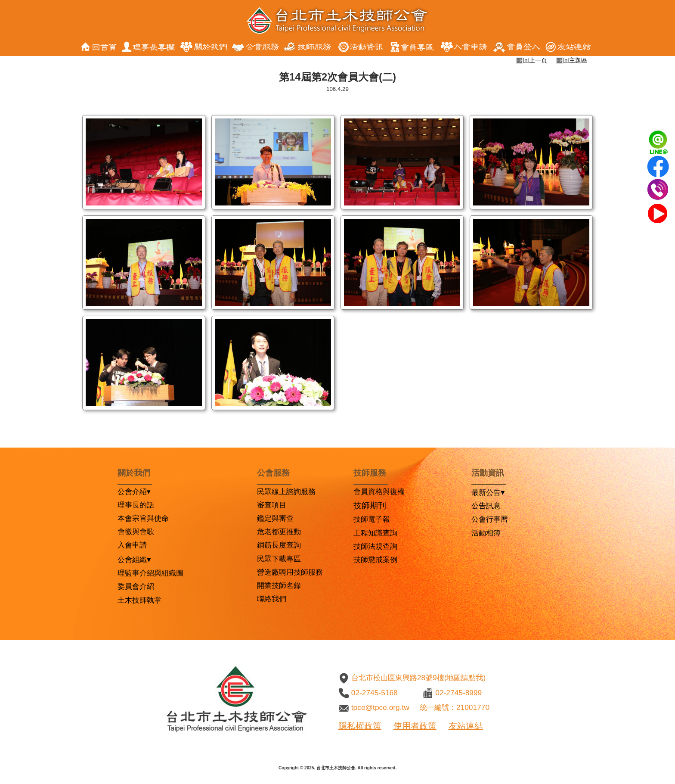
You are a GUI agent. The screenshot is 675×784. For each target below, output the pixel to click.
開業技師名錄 (279, 585)
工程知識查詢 (375, 533)
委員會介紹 (136, 586)
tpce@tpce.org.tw (380, 707)
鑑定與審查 (275, 518)
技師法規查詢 (375, 546)
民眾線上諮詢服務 (286, 492)
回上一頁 (535, 60)
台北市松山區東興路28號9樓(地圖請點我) (418, 678)
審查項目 (272, 505)
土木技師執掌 (139, 600)
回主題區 (575, 60)
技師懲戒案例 (375, 560)
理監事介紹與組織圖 (150, 573)
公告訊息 (486, 506)
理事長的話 (136, 505)
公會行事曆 (490, 519)
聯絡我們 (272, 599)
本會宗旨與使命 (143, 518)
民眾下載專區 (279, 559)
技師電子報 (372, 519)
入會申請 (132, 545)
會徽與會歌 (136, 532)
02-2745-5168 (375, 693)
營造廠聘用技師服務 (290, 572)
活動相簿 (486, 533)
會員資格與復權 (379, 492)
